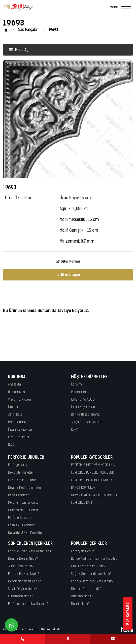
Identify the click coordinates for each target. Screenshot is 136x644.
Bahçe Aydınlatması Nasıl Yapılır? (94, 559)
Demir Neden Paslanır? (24, 582)
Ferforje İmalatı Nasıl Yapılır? (28, 604)
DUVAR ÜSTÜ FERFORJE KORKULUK (95, 495)
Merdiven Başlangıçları (24, 503)
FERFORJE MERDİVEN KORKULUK (93, 465)
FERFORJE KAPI (81, 503)
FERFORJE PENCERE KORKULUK (92, 473)
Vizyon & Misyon (20, 400)
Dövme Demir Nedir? (23, 559)
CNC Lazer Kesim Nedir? (88, 566)
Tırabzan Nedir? (82, 596)
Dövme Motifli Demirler (25, 488)
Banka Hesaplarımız (85, 415)
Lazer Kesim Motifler (22, 480)
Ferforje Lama (18, 465)
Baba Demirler (18, 495)
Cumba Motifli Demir (23, 510)
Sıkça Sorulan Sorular (87, 422)
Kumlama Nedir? (20, 596)
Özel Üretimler (19, 437)
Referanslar (79, 392)
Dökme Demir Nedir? (86, 589)
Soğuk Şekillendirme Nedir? (91, 574)
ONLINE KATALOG (83, 400)
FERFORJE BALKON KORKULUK (92, 480)
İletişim (76, 385)
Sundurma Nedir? (21, 566)
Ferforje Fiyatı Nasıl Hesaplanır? (30, 551)
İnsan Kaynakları (20, 430)
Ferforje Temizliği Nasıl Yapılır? (92, 582)
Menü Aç (19, 50)
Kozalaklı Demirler (21, 525)
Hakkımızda (16, 392)
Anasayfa (14, 385)
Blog (11, 445)
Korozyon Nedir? (82, 551)
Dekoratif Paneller (21, 473)
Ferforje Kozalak (20, 518)
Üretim (13, 407)
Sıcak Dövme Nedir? (22, 589)
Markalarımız (17, 422)
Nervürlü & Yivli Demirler (25, 533)
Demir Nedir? (80, 604)
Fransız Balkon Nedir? (24, 574)
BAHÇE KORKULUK (83, 488)
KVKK (75, 430)
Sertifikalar (16, 415)
